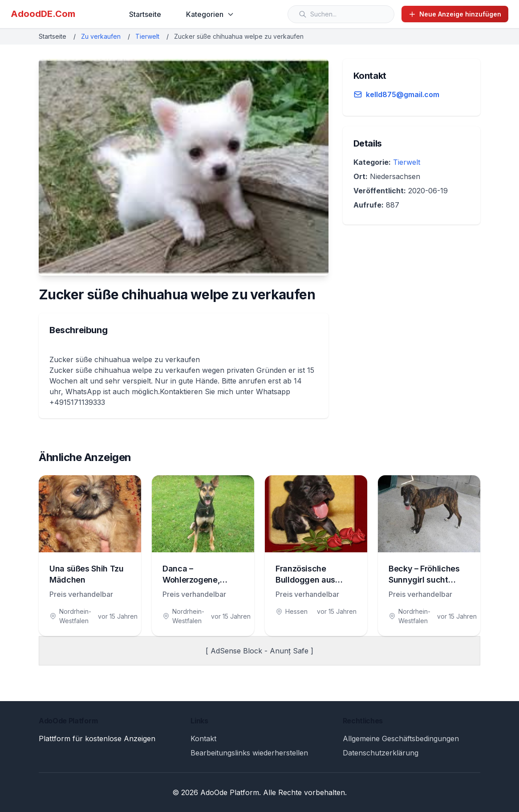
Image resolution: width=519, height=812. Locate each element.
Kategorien (210, 14)
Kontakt (203, 739)
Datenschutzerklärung (381, 753)
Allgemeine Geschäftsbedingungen (401, 739)
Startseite (145, 14)
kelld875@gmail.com (403, 94)
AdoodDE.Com (43, 14)
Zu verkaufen (101, 36)
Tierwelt (147, 36)
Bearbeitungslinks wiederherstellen (249, 753)
